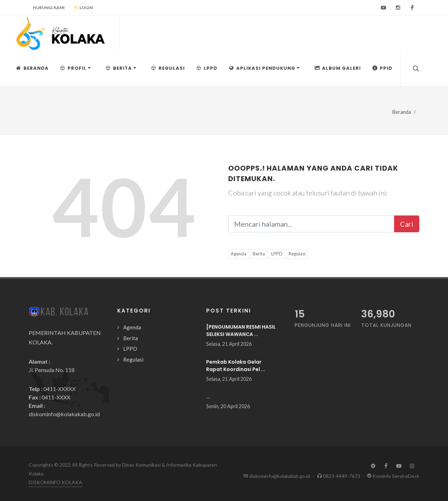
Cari (407, 224)
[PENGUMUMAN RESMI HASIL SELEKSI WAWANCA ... (241, 331)
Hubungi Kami (49, 8)
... (208, 397)
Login (83, 8)
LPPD (277, 254)
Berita (259, 254)
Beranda (402, 112)
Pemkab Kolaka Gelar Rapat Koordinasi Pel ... (236, 366)
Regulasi (297, 254)
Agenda (239, 254)
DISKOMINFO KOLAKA (55, 482)
